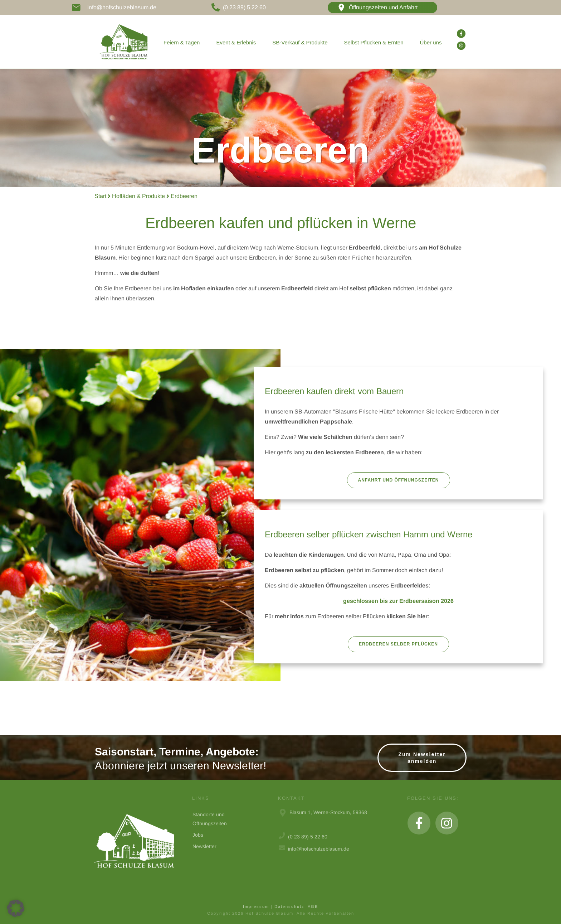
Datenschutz (289, 906)
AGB (313, 906)
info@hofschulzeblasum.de (122, 7)
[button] (16, 908)
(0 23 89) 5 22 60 (244, 7)
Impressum (256, 906)
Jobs (198, 835)
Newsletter (204, 846)
